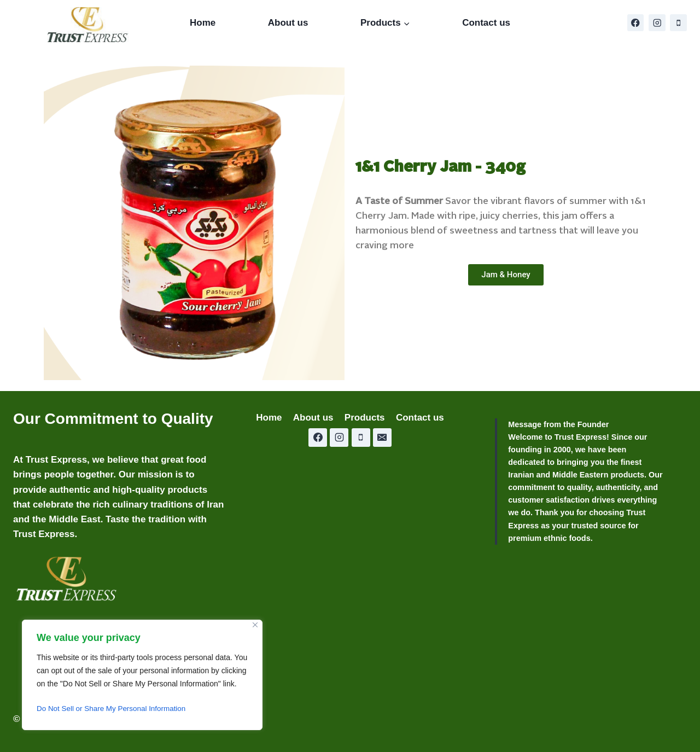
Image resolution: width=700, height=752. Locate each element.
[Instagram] (657, 23)
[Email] (382, 438)
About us (288, 23)
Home (203, 23)
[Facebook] (636, 23)
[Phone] (678, 23)
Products (365, 418)
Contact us (486, 23)
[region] (142, 675)
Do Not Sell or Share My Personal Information (114, 709)
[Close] (255, 625)
